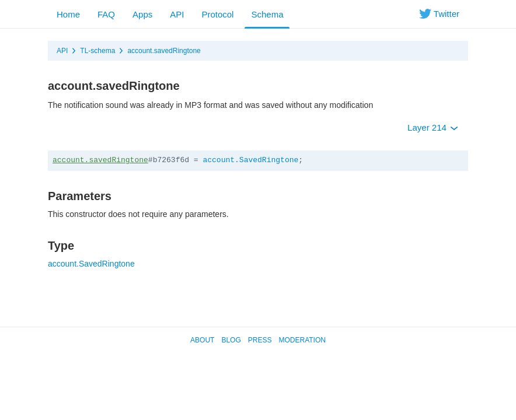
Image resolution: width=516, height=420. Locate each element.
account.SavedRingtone (250, 160)
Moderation (302, 340)
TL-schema (97, 51)
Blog (231, 340)
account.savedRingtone (164, 51)
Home (68, 14)
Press (260, 340)
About (202, 340)
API (177, 14)
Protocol (217, 14)
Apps (142, 14)
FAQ (106, 14)
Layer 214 (433, 127)
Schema (267, 14)
